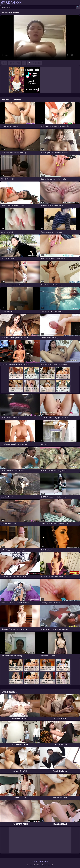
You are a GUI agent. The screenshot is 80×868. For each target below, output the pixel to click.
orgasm (11, 63)
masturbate (37, 63)
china (18, 63)
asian (4, 63)
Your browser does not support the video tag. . (40, 38)
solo (29, 63)
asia (24, 63)
